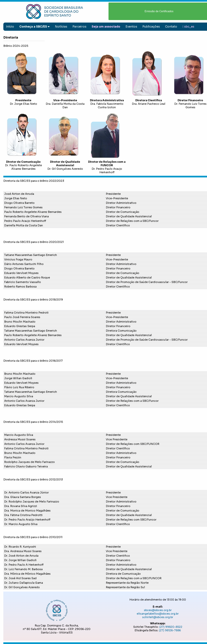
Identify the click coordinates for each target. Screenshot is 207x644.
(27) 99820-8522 (171, 627)
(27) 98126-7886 (170, 630)
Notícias (61, 27)
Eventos (131, 27)
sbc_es (188, 27)
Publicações (151, 27)
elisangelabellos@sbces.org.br (158, 614)
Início (10, 27)
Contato (171, 27)
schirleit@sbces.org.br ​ (158, 617)
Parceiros (79, 27)
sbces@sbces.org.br (158, 610)
